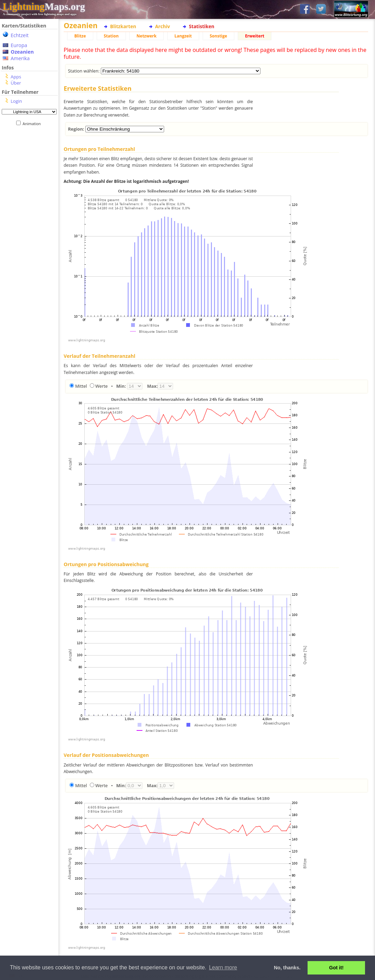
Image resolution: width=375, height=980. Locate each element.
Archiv (163, 26)
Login (16, 101)
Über (16, 83)
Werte (101, 386)
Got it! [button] (336, 968)
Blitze (80, 36)
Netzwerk (147, 36)
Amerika (20, 58)
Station (111, 36)
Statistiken (202, 26)
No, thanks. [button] (287, 968)
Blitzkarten (123, 26)
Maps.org (44, 7)
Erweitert (255, 36)
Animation (33, 124)
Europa (19, 45)
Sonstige (219, 36)
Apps (16, 77)
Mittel (81, 386)
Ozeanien (22, 52)
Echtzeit (20, 35)
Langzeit (183, 36)
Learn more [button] (223, 967)
